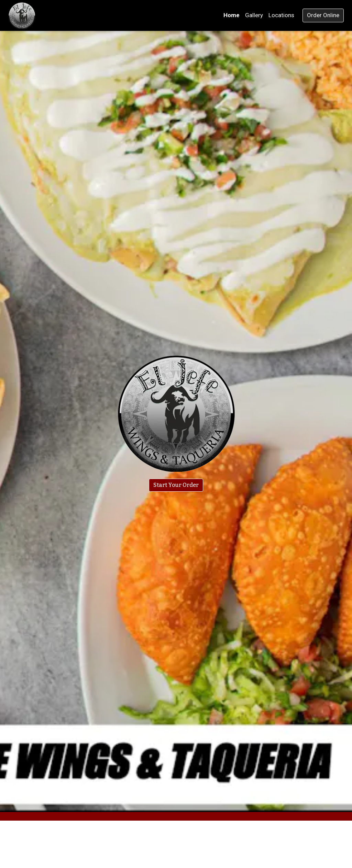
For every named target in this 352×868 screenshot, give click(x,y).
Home (232, 15)
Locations (281, 15)
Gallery (254, 15)
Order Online (323, 15)
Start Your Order (176, 485)
